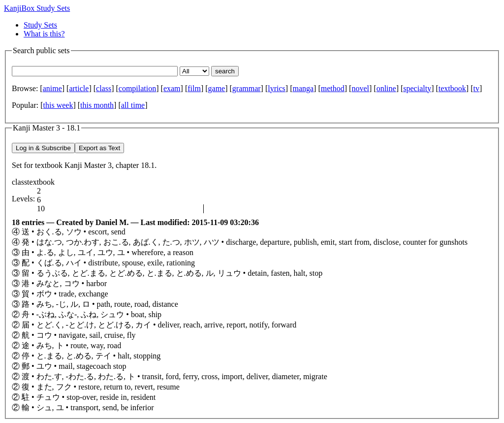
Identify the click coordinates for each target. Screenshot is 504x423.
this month (97, 105)
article (79, 88)
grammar (247, 88)
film (194, 88)
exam (172, 88)
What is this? (44, 34)
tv (476, 88)
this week (58, 105)
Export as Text (99, 148)
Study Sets (40, 25)
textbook (452, 88)
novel (360, 88)
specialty (417, 88)
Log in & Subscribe (43, 148)
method (333, 88)
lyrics (277, 88)
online (386, 88)
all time (133, 105)
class (104, 88)
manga (303, 88)
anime (52, 88)
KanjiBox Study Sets (37, 8)
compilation (137, 88)
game (217, 88)
